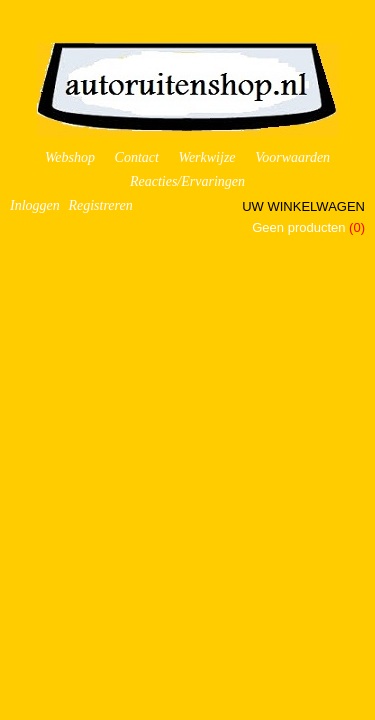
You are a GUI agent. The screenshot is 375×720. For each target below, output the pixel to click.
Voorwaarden (292, 157)
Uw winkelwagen (303, 206)
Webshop (70, 157)
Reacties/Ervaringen (187, 181)
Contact (137, 157)
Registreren (100, 205)
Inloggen (35, 205)
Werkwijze (207, 157)
